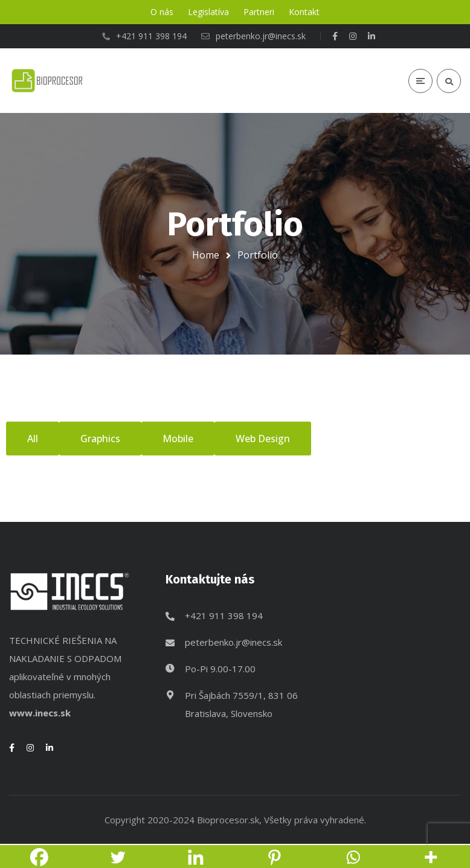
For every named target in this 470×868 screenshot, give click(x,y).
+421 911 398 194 (224, 616)
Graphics (100, 439)
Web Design (263, 439)
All (33, 439)
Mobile (178, 439)
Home (206, 255)
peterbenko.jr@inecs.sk (233, 642)
